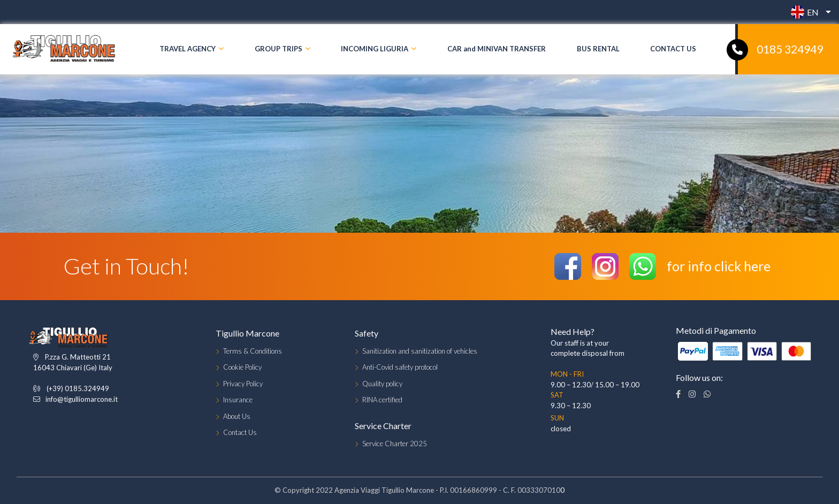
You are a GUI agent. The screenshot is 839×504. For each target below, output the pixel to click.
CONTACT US (673, 49)
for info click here (719, 266)
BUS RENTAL (598, 49)
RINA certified (382, 400)
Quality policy (382, 384)
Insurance (238, 400)
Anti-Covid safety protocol (400, 367)
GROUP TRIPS (279, 49)
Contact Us (240, 432)
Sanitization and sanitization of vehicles (420, 351)
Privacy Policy (243, 384)
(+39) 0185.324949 (78, 388)
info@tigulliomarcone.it (82, 399)
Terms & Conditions (253, 351)
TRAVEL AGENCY (188, 49)
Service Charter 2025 (395, 444)
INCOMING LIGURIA (375, 49)
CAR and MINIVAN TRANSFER (497, 49)
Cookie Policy (242, 367)
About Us (237, 416)
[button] (808, 12)
